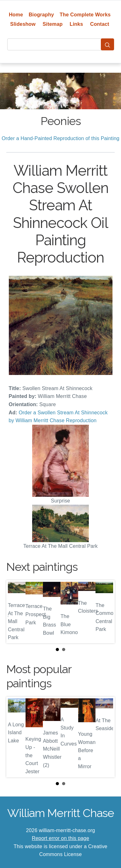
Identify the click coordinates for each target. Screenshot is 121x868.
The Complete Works (85, 15)
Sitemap (52, 24)
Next (105, 612)
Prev (16, 612)
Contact (100, 24)
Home (16, 15)
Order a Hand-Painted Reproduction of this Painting (60, 138)
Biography (41, 15)
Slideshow (23, 24)
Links (76, 24)
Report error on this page (60, 838)
